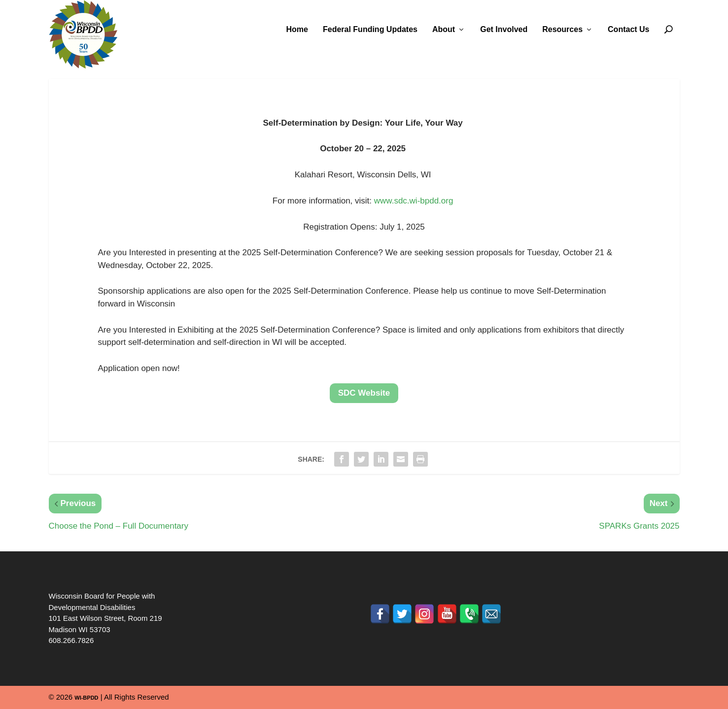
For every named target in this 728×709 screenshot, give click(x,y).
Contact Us (628, 30)
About (444, 30)
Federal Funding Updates (370, 30)
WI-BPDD (86, 698)
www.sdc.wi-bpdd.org (414, 201)
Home (297, 30)
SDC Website (364, 393)
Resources (562, 30)
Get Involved (504, 30)
